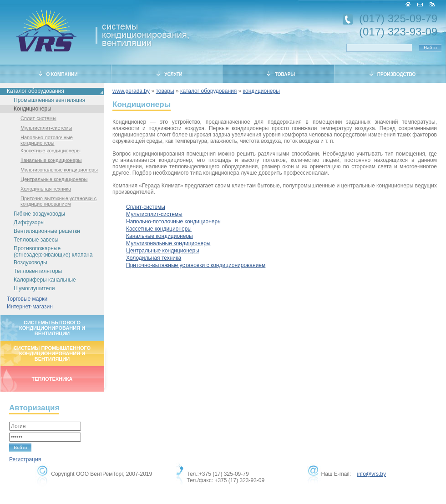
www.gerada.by (131, 91)
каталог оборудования (208, 91)
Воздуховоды (30, 262)
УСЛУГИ (169, 74)
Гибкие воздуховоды (39, 214)
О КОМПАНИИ (58, 74)
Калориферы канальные (45, 280)
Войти (20, 447)
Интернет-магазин (30, 307)
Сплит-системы (38, 118)
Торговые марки (27, 299)
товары (165, 91)
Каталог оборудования (35, 91)
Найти (430, 47)
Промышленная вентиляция (49, 100)
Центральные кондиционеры (54, 179)
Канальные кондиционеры (51, 160)
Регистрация (25, 459)
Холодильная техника (46, 189)
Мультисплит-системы (46, 128)
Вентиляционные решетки (47, 231)
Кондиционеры (33, 109)
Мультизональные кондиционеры (59, 170)
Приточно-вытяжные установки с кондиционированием (58, 201)
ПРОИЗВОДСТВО (393, 74)
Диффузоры (29, 222)
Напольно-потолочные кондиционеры (47, 140)
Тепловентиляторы (38, 271)
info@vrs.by (371, 474)
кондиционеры (261, 91)
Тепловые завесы (36, 240)
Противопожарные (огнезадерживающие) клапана (53, 252)
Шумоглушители (34, 288)
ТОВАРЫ (281, 74)
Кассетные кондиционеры (51, 151)
